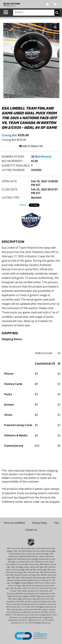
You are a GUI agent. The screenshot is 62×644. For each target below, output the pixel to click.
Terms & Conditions (14, 523)
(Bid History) (43, 157)
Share (23, 205)
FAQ (56, 523)
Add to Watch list (31, 146)
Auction (36, 198)
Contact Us (31, 530)
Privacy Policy (40, 523)
